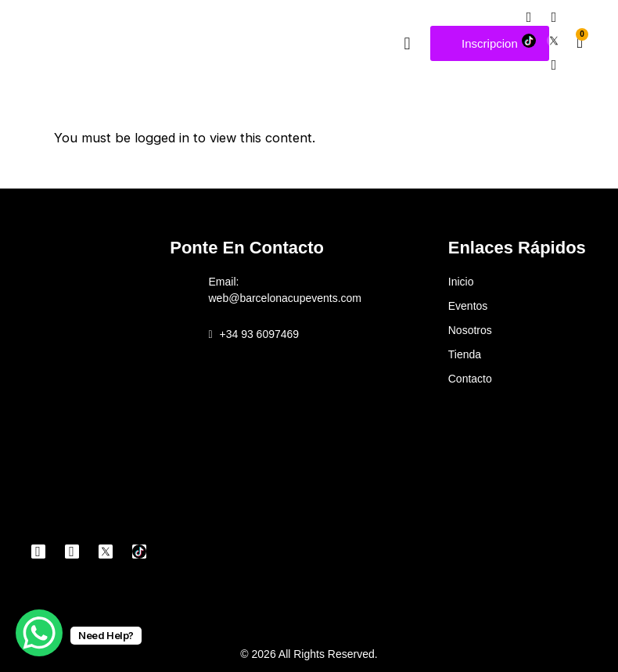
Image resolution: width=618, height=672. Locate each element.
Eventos (468, 306)
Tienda (465, 354)
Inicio (461, 282)
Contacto (470, 379)
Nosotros (470, 330)
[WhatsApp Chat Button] (39, 633)
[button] (407, 43)
